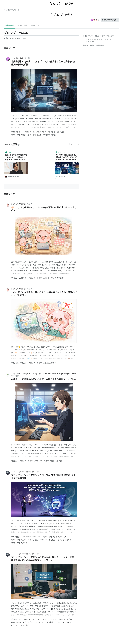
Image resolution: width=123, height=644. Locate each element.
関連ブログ (36, 25)
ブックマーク (10, 152)
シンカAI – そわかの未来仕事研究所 (23, 472)
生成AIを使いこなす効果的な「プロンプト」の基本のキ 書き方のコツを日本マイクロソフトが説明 (16, 157)
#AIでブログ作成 (49, 135)
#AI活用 (46, 278)
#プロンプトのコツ (18, 135)
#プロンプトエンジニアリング (35, 132)
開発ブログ (109, 40)
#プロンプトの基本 (34, 135)
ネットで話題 (23, 25)
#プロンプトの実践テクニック (50, 622)
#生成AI (14, 278)
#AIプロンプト (17, 132)
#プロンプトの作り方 (56, 132)
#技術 (52, 461)
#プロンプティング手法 (20, 625)
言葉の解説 (9, 25)
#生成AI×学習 (16, 622)
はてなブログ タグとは (91, 40)
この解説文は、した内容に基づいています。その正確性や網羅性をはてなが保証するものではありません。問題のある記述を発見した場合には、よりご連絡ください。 (15, 39)
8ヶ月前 (30, 289)
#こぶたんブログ (57, 278)
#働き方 (59, 461)
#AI (12, 537)
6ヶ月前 (28, 58)
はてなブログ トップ (12, 10)
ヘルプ (101, 40)
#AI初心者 (22, 278)
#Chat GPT (27, 537)
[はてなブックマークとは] (18, 144)
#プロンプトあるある (48, 540)
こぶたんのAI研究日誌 (18, 204)
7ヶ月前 (30, 204)
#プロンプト (37, 537)
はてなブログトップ (90, 42)
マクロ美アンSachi (17, 58)
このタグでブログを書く (110, 20)
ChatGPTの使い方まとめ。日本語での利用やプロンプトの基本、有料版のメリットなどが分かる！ (67, 157)
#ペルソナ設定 (33, 540)
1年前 (17, 376)
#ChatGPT (67, 622)
